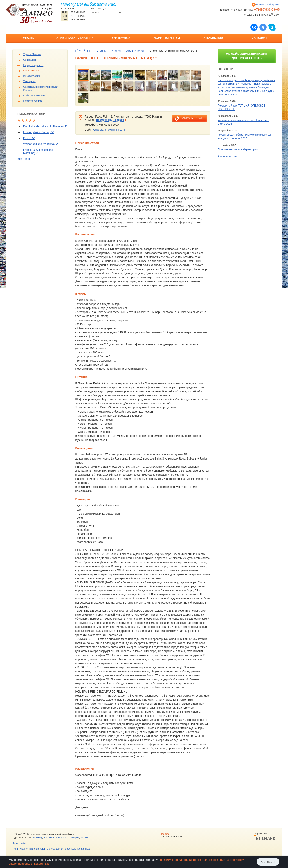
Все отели (24, 159)
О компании (213, 38)
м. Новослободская (267, 4)
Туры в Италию (32, 54)
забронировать (192, 118)
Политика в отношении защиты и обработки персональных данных (51, 849)
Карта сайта (19, 843)
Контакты (259, 38)
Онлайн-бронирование (75, 38)
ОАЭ (66, 837)
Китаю (84, 837)
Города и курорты (33, 65)
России (47, 837)
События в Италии (34, 95)
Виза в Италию (32, 76)
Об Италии (29, 60)
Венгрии (74, 837)
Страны (28, 38)
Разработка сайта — (265, 837)
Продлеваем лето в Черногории (238, 149)
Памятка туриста (33, 101)
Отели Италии (31, 71)
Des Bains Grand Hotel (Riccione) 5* (45, 127)
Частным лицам (167, 38)
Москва (165, 834)
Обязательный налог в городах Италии (41, 88)
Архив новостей (228, 156)
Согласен (269, 862)
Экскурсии (29, 81)
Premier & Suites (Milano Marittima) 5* (38, 151)
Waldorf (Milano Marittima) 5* (41, 144)
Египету (57, 837)
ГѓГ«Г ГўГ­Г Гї (83, 51)
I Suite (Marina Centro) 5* (38, 132)
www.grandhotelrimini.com (109, 130)
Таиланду (37, 837)
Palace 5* (29, 138)
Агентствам (121, 38)
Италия (116, 51)
